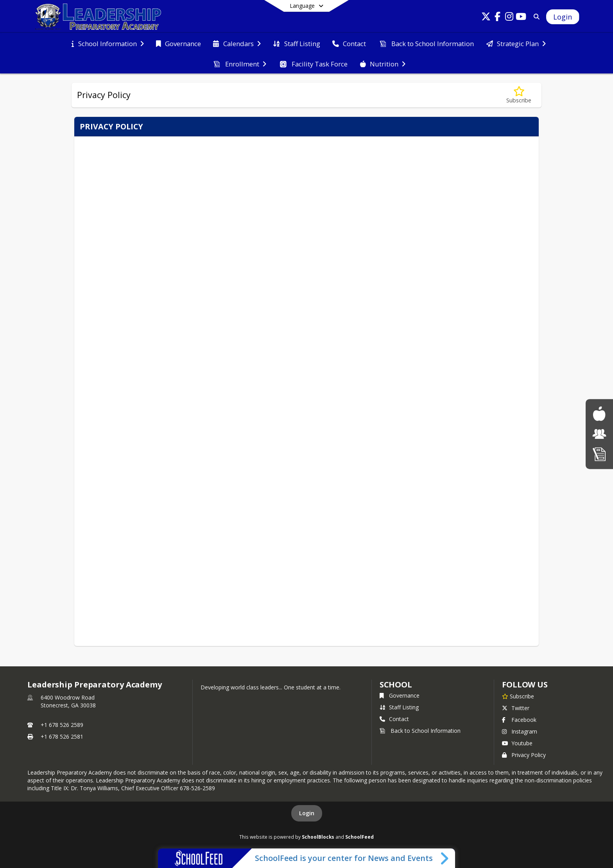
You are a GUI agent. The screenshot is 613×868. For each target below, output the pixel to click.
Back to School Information (420, 731)
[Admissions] (599, 454)
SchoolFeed (359, 837)
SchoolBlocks (318, 837)
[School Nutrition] (599, 414)
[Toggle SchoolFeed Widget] (445, 858)
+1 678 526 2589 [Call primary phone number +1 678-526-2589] (62, 725)
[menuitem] (108, 43)
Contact (394, 719)
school (396, 685)
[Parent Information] (599, 434)
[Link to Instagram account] (509, 18)
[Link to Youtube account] (521, 18)
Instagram (520, 731)
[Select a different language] (306, 6)
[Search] (535, 17)
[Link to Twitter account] (486, 18)
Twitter (516, 708)
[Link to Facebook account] (498, 18)
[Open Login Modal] (563, 17)
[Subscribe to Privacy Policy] (519, 95)
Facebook (519, 720)
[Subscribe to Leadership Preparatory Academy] (518, 696)
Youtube (517, 743)
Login (307, 813)
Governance (400, 695)
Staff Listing (399, 707)
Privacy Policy (524, 755)
